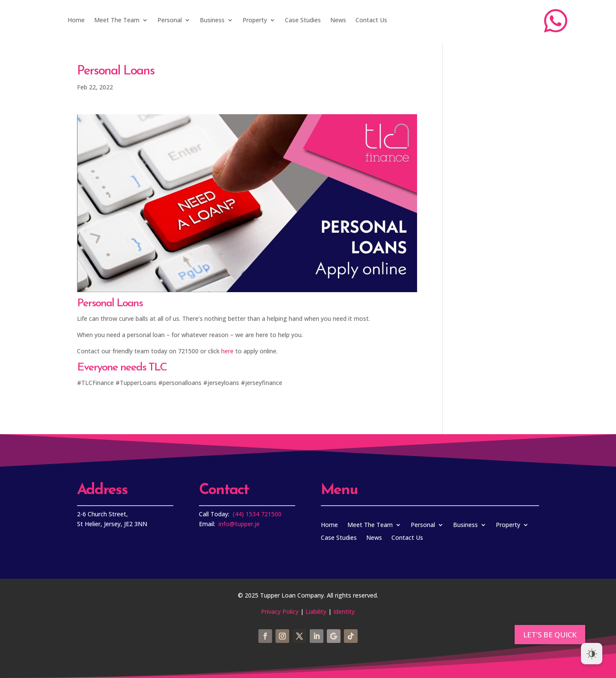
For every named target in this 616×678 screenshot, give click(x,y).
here (227, 351)
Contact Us (371, 20)
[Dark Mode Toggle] (592, 654)
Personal (170, 20)
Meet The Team (117, 20)
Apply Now (447, 21)
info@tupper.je (239, 524)
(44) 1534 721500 (257, 514)
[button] (550, 635)
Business (212, 20)
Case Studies (303, 20)
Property (255, 20)
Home (76, 20)
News (338, 20)
